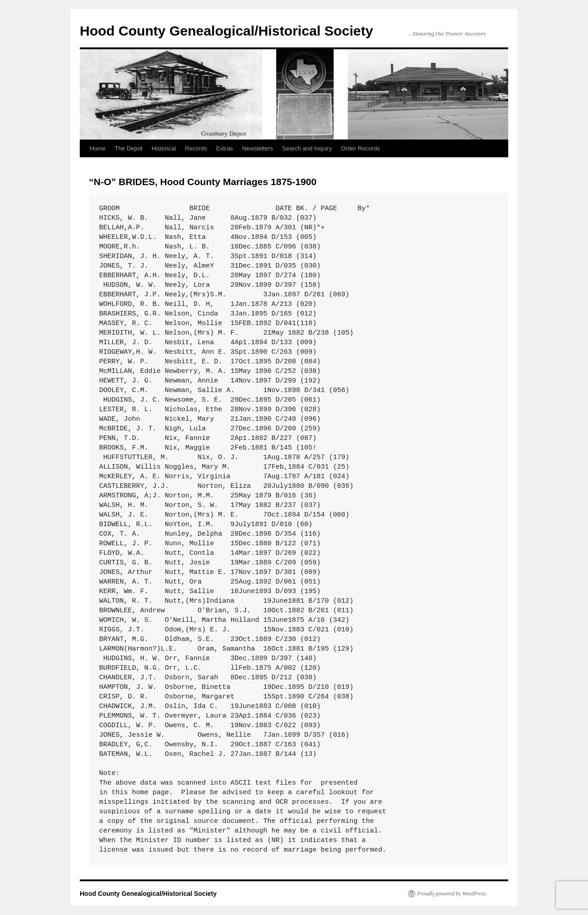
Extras (224, 148)
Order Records (360, 148)
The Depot (129, 148)
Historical (163, 148)
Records (196, 148)
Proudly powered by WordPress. (452, 894)
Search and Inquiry (307, 148)
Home (98, 148)
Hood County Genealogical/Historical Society (226, 31)
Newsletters (258, 148)
